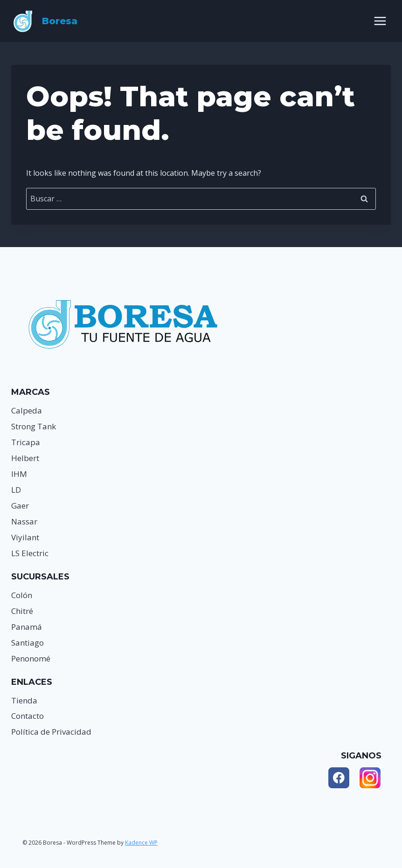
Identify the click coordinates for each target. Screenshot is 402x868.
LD (16, 490)
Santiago (28, 643)
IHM (19, 474)
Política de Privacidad (51, 732)
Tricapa (26, 442)
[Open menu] (380, 21)
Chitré (22, 611)
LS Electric (30, 553)
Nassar (24, 521)
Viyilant (25, 537)
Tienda (24, 700)
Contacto (28, 716)
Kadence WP (141, 843)
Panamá (27, 627)
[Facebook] (339, 778)
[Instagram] (370, 778)
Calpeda (27, 410)
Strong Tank (34, 426)
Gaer (20, 506)
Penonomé (31, 658)
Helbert (25, 458)
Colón (22, 595)
